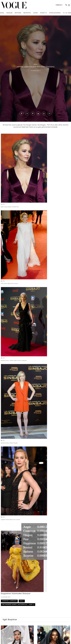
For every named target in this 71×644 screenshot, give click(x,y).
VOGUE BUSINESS (55, 13)
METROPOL (27, 13)
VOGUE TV (43, 13)
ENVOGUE (18, 13)
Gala (22, 601)
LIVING (35, 13)
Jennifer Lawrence (9, 601)
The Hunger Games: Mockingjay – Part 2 (18, 605)
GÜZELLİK (9, 13)
